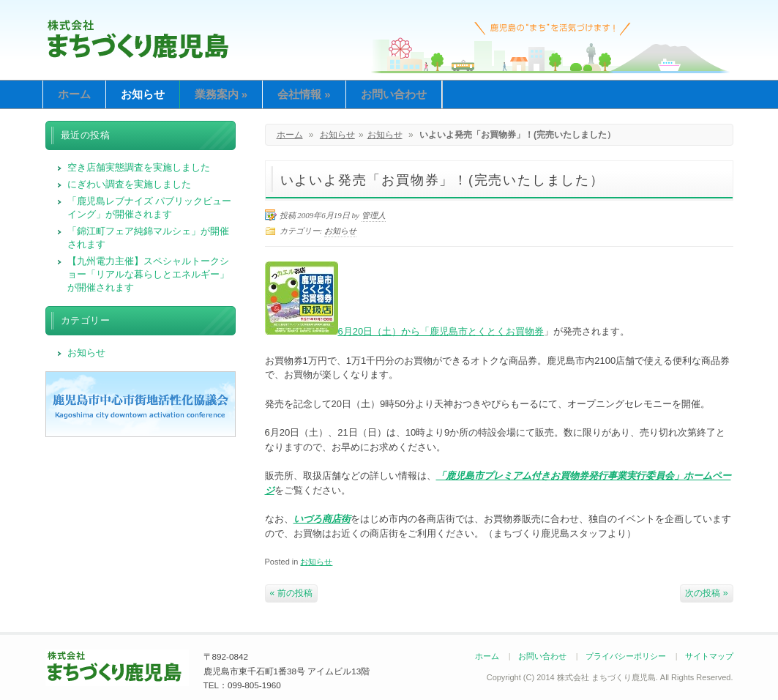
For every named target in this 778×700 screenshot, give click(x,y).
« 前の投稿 (291, 593)
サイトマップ (709, 656)
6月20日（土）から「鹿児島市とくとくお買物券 (405, 331)
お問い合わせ (394, 94)
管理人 (374, 215)
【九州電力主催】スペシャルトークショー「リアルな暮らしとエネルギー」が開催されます (148, 274)
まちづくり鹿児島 (138, 38)
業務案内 (221, 94)
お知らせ (143, 94)
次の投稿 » (706, 593)
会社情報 (304, 94)
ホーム (74, 94)
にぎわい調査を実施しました (129, 184)
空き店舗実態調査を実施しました (139, 167)
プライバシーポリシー (626, 656)
